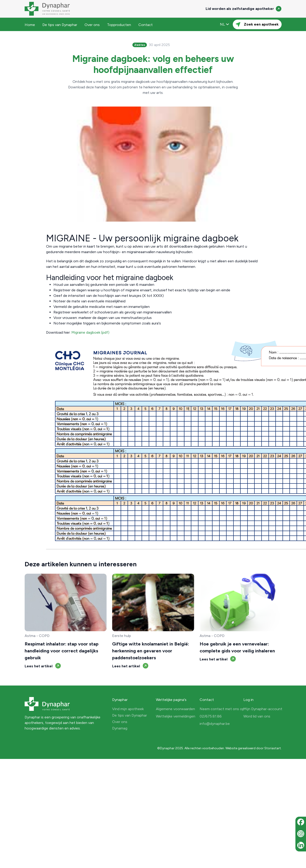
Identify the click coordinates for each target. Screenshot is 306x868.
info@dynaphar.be (215, 724)
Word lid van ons (257, 716)
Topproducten (119, 25)
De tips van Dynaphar (60, 25)
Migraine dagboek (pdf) (90, 332)
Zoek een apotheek (257, 24)
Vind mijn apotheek (128, 709)
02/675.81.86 (211, 716)
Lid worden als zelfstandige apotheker (243, 9)
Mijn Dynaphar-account (263, 709)
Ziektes (140, 45)
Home (30, 25)
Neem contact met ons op (222, 709)
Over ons (92, 25)
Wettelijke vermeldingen (176, 716)
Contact (146, 25)
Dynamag (120, 728)
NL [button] (224, 24)
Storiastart (273, 748)
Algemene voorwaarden (175, 709)
